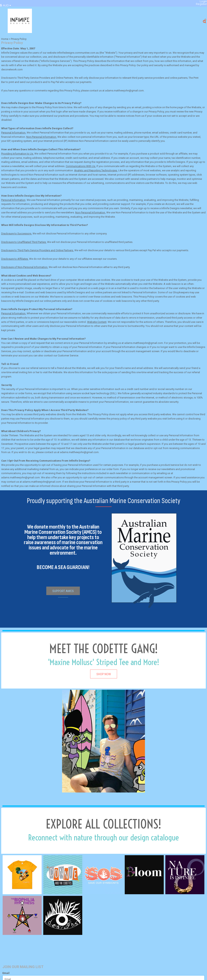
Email (6, 973)
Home (5, 39)
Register (201, 4)
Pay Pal (55, 82)
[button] (6, 5)
